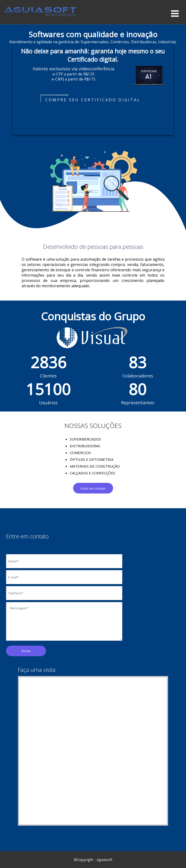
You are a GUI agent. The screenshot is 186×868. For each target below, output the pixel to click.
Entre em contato (93, 488)
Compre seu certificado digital (93, 100)
